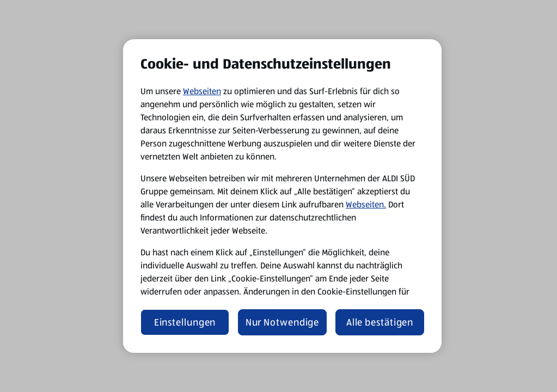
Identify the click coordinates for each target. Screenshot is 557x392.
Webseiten (202, 91)
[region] (282, 196)
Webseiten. (366, 204)
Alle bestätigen (380, 322)
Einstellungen (185, 322)
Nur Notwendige (283, 322)
